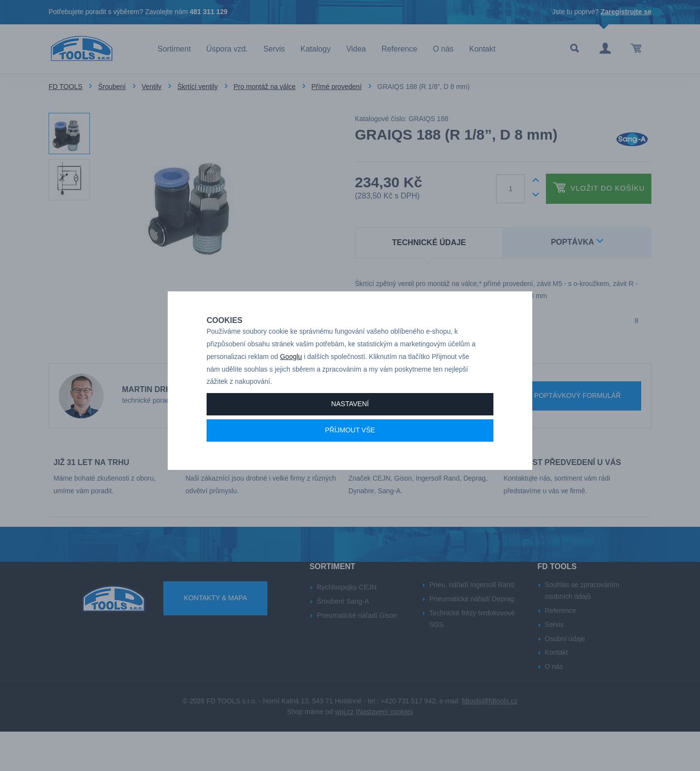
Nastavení (350, 438)
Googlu (291, 391)
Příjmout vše (350, 464)
